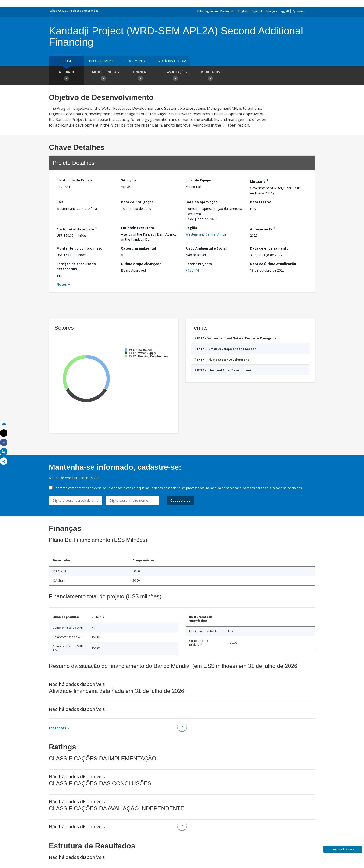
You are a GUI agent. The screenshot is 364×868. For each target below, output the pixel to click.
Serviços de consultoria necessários (76, 266)
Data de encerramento (269, 248)
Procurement (101, 61)
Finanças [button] (140, 76)
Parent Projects (199, 264)
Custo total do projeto (77, 228)
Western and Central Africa (206, 234)
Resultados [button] (210, 76)
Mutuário (259, 181)
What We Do (58, 11)
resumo (66, 61)
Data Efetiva (261, 202)
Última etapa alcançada (141, 264)
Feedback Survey (343, 849)
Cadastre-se (180, 500)
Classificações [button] (175, 76)
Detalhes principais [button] (103, 76)
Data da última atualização (273, 264)
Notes (62, 284)
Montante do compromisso (79, 248)
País (60, 202)
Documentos (137, 61)
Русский (298, 11)
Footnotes (57, 728)
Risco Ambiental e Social (206, 248)
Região (191, 228)
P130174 (192, 270)
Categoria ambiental (139, 248)
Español (257, 11)
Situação (128, 180)
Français (271, 11)
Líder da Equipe (198, 180)
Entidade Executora (137, 228)
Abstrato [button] (66, 76)
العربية (285, 11)
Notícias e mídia (172, 61)
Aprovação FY (263, 228)
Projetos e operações (84, 11)
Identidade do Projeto (75, 180)
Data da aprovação (202, 202)
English (243, 11)
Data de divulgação (137, 202)
